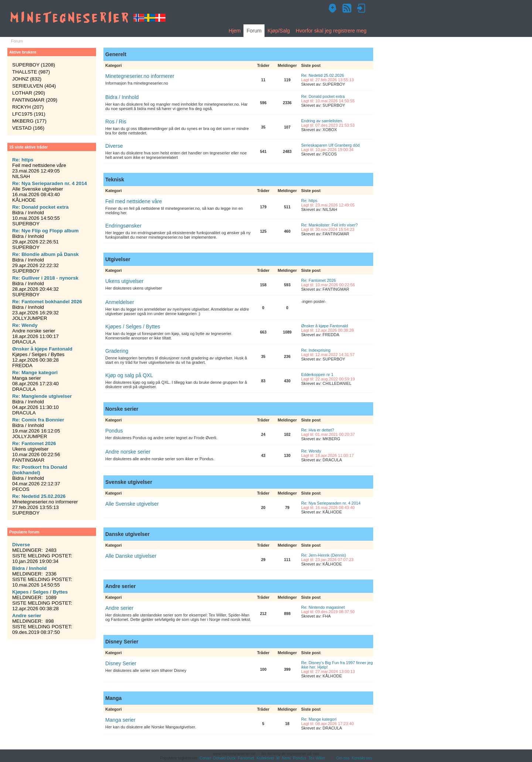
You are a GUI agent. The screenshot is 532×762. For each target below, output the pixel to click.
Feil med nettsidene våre (134, 201)
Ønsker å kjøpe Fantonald (325, 326)
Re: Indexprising (316, 350)
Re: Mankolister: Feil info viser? (329, 225)
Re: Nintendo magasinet (323, 607)
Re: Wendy (311, 451)
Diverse (114, 146)
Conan (205, 758)
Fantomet (246, 758)
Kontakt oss (362, 758)
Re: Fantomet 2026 (318, 280)
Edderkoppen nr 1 (317, 375)
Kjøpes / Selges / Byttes (133, 327)
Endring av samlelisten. (322, 121)
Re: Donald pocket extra (323, 96)
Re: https (309, 201)
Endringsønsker (123, 226)
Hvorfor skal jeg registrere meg (331, 31)
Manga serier (120, 720)
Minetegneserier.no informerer (140, 76)
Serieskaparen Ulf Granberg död (330, 145)
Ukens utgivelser (125, 281)
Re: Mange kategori (319, 719)
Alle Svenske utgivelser (132, 504)
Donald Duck (224, 758)
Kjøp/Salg (279, 31)
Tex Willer (317, 758)
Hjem (235, 31)
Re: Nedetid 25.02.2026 (323, 75)
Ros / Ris (116, 122)
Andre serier (119, 608)
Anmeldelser (120, 302)
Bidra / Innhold (122, 97)
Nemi (287, 758)
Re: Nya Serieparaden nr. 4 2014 (331, 503)
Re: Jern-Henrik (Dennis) (324, 555)
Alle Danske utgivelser (131, 556)
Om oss (343, 758)
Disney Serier (121, 663)
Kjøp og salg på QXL (129, 375)
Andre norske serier (128, 452)
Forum (254, 31)
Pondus (114, 431)
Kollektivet (265, 758)
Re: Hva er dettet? (318, 430)
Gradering (117, 351)
